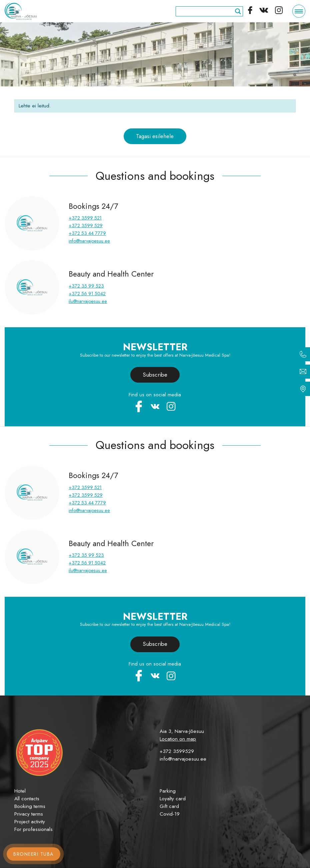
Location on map (178, 739)
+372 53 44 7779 (87, 233)
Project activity (30, 822)
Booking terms (30, 806)
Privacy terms (29, 814)
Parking (168, 791)
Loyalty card (173, 799)
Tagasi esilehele (155, 136)
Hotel (20, 791)
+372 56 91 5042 (87, 294)
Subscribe (155, 375)
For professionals (33, 829)
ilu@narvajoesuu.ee (88, 301)
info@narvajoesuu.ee (89, 241)
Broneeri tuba (33, 854)
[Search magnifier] (238, 11)
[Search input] (206, 11)
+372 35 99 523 (86, 286)
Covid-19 (170, 814)
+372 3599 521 (85, 218)
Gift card (169, 806)
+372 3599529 (177, 751)
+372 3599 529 (86, 226)
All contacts (27, 799)
